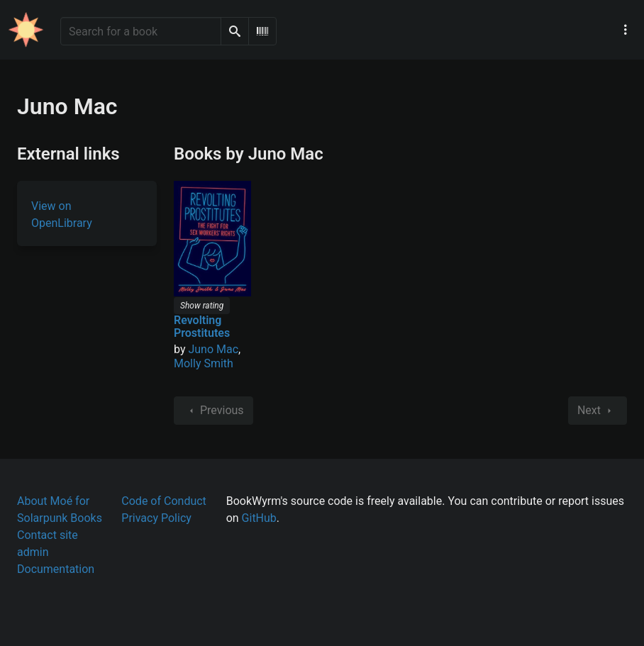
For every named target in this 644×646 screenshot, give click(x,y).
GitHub (259, 518)
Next (598, 411)
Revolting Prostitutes (202, 327)
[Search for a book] (141, 31)
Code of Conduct (164, 501)
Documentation (56, 569)
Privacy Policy (156, 518)
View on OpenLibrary (62, 215)
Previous (213, 411)
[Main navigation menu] (626, 30)
